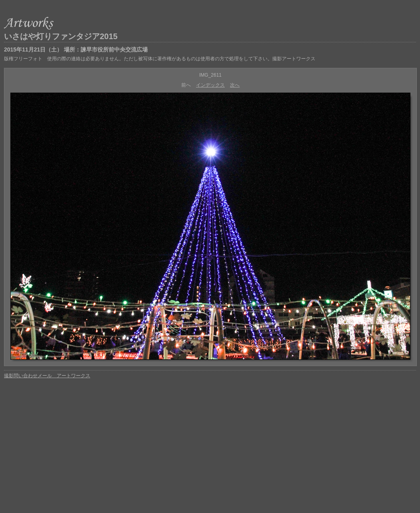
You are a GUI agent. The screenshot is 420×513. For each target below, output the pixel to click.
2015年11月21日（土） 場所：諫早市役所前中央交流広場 (76, 50)
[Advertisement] (210, 441)
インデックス (210, 85)
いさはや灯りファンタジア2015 (61, 36)
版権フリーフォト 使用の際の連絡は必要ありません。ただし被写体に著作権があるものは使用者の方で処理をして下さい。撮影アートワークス (160, 59)
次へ (235, 85)
